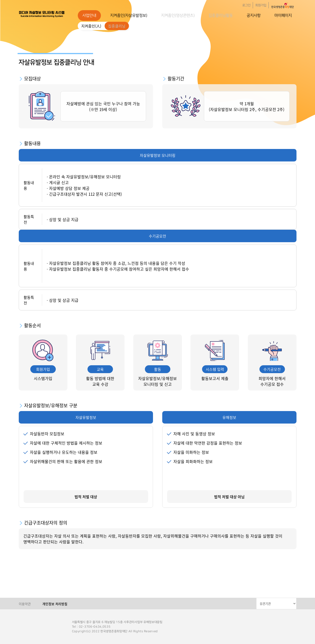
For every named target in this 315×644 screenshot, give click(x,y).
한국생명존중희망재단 (42, 14)
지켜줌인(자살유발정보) (129, 15)
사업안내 (89, 15)
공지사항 (254, 15)
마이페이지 (283, 15)
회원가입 (261, 5)
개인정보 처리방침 (55, 604)
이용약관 (25, 604)
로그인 (246, 5)
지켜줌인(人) (91, 26)
